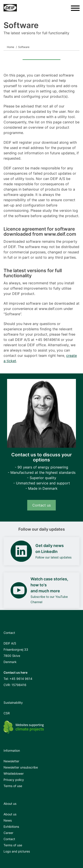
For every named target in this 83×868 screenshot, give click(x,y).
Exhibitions (11, 827)
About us (10, 814)
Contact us (41, 505)
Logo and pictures (17, 851)
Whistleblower (14, 773)
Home (11, 47)
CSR (7, 713)
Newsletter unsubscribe (21, 767)
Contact (9, 839)
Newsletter (11, 761)
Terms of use (13, 786)
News (8, 820)
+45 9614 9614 (21, 679)
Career (8, 833)
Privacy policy (14, 780)
